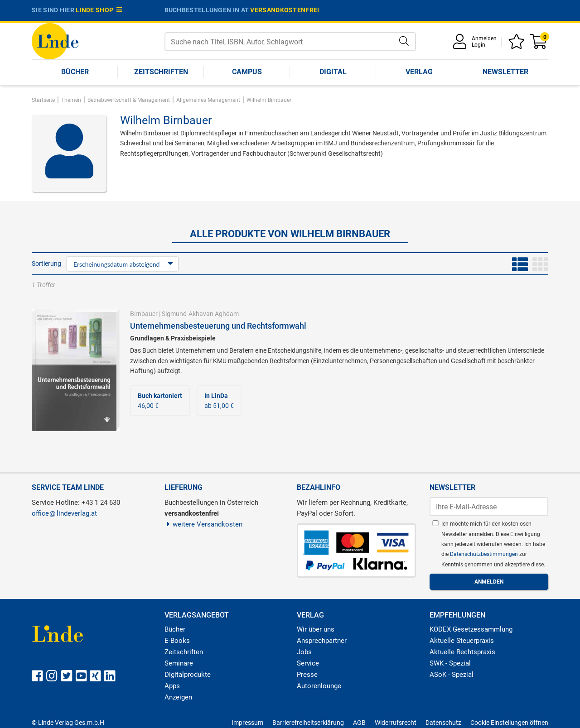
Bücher (75, 72)
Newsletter (505, 72)
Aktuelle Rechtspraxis (462, 652)
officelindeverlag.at (64, 513)
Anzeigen (178, 697)
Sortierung (46, 263)
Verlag (419, 72)
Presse (307, 675)
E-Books (177, 641)
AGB (359, 723)
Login (478, 45)
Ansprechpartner (322, 641)
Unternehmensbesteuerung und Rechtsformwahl (218, 326)
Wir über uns (316, 629)
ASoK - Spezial (452, 675)
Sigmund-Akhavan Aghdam (200, 314)
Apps (172, 686)
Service (308, 663)
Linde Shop (99, 10)
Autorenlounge (319, 686)
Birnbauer (144, 314)
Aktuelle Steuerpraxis (462, 641)
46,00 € (160, 401)
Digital (333, 72)
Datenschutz (443, 723)
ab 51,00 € (219, 401)
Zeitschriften (161, 72)
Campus (247, 72)
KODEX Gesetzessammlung (471, 629)
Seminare (179, 663)
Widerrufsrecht (396, 723)
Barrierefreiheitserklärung (308, 723)
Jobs (304, 652)
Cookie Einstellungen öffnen (509, 723)
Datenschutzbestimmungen (485, 554)
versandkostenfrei (285, 10)
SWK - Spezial (450, 663)
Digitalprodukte (188, 675)
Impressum (247, 723)
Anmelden (484, 38)
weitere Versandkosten (204, 524)
